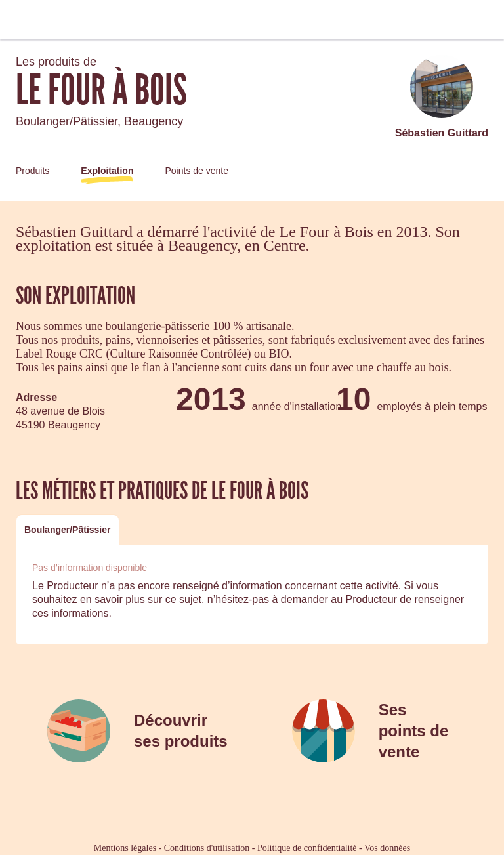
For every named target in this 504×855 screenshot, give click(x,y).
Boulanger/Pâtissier (68, 530)
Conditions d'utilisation (207, 848)
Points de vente (197, 171)
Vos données (387, 848)
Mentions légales (125, 848)
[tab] (68, 530)
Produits (32, 171)
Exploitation (107, 171)
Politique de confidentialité (307, 848)
